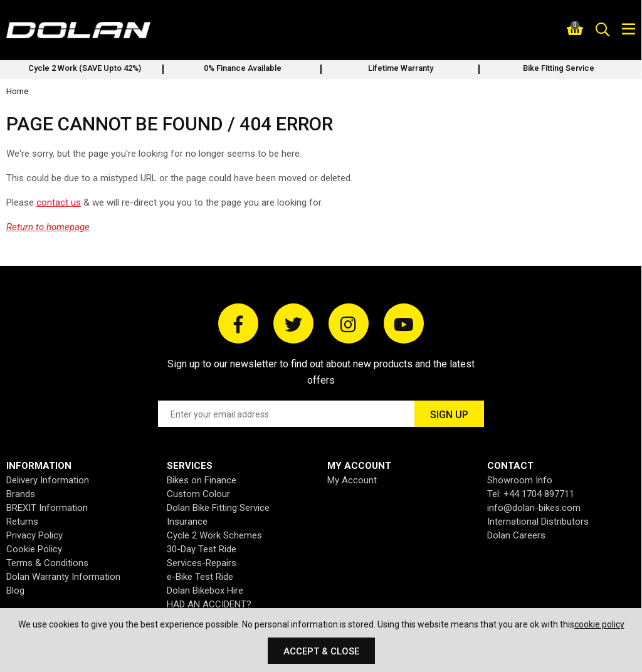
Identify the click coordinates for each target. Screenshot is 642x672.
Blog (15, 591)
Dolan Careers (516, 535)
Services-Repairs (202, 563)
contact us (59, 202)
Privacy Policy (34, 535)
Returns (22, 522)
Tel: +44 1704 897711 (531, 494)
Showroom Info (520, 480)
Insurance (187, 522)
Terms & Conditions (47, 563)
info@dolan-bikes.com (534, 508)
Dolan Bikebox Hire (205, 591)
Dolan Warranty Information (63, 577)
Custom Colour (198, 494)
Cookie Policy (34, 549)
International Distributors (538, 522)
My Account (352, 480)
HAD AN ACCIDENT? (209, 604)
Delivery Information (48, 480)
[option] (85, 70)
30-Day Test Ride (202, 549)
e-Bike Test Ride (200, 577)
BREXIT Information (47, 508)
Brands (21, 494)
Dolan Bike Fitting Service (218, 508)
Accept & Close (321, 651)
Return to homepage (48, 227)
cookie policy (599, 624)
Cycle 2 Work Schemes (214, 535)
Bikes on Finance (202, 480)
